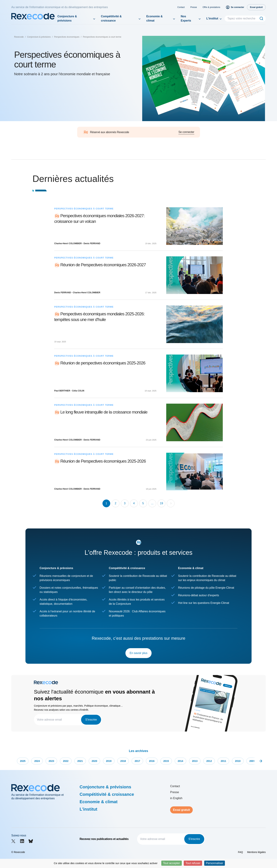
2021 (80, 761)
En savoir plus (139, 653)
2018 (123, 761)
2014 (180, 761)
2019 (109, 761)
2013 (195, 761)
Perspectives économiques (67, 37)
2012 (209, 761)
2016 (152, 761)
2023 (51, 761)
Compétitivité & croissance (111, 18)
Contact (181, 7)
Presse (194, 7)
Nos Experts (186, 18)
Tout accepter (172, 863)
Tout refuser (193, 863)
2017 (137, 761)
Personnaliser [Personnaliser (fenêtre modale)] (215, 863)
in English (176, 798)
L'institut (212, 18)
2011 (223, 761)
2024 (37, 761)
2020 (94, 761)
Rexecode (19, 37)
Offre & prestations (211, 7)
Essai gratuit (181, 810)
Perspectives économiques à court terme (102, 37)
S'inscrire (91, 720)
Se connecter (186, 132)
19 (161, 503)
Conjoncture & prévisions (67, 18)
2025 (23, 761)
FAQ (240, 852)
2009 (252, 761)
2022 (66, 761)
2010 (238, 761)
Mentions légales (256, 852)
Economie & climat (154, 18)
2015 (166, 761)
